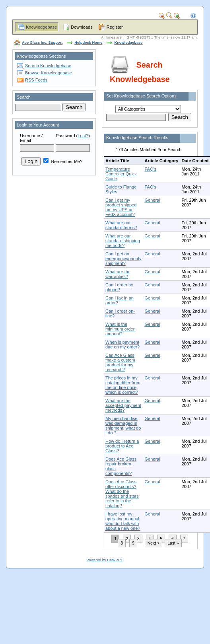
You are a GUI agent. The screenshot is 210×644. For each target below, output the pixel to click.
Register (115, 27)
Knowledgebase (41, 27)
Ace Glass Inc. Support (42, 43)
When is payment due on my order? (122, 344)
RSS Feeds (36, 80)
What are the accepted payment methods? (123, 405)
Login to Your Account (38, 125)
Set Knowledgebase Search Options (141, 96)
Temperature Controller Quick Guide (121, 174)
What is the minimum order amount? (120, 329)
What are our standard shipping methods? (123, 241)
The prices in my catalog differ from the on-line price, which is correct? (123, 385)
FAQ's (150, 169)
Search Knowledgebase (48, 66)
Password (65, 136)
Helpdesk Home (88, 43)
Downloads (82, 27)
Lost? (83, 136)
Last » (173, 543)
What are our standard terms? (121, 225)
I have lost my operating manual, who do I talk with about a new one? (123, 521)
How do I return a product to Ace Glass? (122, 446)
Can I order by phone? (119, 287)
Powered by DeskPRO (105, 560)
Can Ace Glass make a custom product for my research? (120, 362)
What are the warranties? (118, 274)
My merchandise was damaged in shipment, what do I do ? (123, 426)
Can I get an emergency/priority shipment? (123, 259)
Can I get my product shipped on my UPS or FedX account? (121, 207)
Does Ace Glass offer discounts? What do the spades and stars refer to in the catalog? (122, 494)
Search (24, 97)
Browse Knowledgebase (49, 73)
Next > (154, 543)
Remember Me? (63, 161)
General (152, 200)
